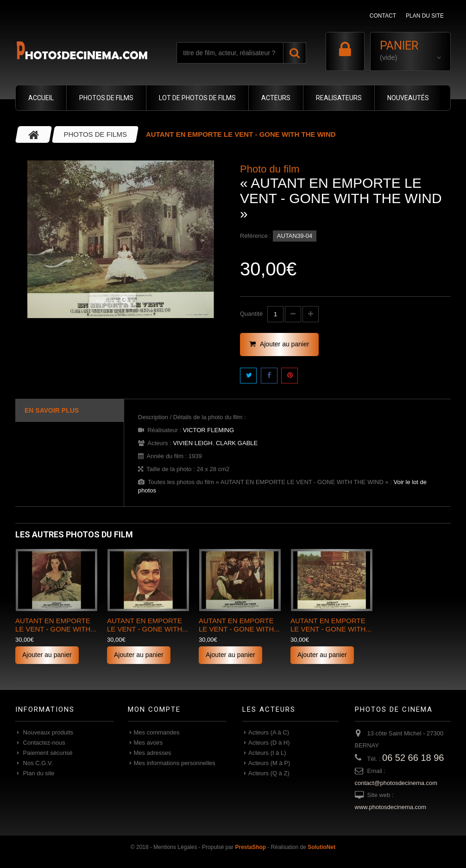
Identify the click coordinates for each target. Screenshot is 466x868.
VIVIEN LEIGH (192, 443)
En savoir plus (52, 410)
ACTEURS (276, 98)
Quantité (251, 314)
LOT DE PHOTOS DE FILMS (197, 98)
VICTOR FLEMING (208, 430)
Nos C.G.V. (37, 763)
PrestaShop (250, 847)
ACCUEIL (41, 98)
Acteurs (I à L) (267, 753)
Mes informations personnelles (175, 763)
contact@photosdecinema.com (396, 783)
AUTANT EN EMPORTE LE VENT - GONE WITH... (56, 625)
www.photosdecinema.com (391, 807)
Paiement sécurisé (47, 753)
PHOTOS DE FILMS (106, 98)
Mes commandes (157, 732)
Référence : (255, 236)
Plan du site (38, 773)
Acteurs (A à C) (269, 732)
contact (383, 16)
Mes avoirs (148, 743)
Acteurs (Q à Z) (269, 773)
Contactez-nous (43, 743)
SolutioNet (321, 847)
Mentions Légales (175, 847)
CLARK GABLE (237, 443)
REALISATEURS (339, 98)
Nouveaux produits (47, 732)
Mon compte (154, 709)
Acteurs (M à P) (269, 763)
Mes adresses (153, 753)
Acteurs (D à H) (269, 743)
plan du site (425, 16)
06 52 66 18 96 (413, 758)
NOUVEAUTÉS (408, 98)
